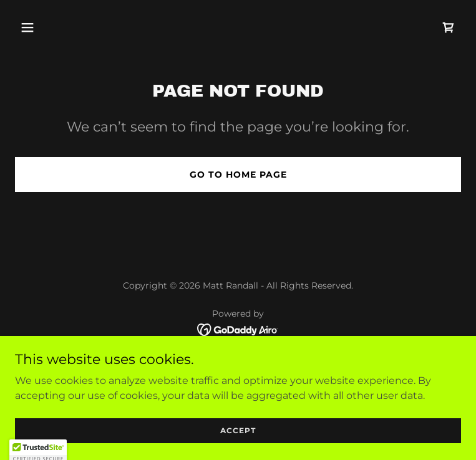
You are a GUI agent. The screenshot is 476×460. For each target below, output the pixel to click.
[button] (48, 27)
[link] (449, 27)
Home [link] (238, 359)
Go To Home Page (238, 175)
